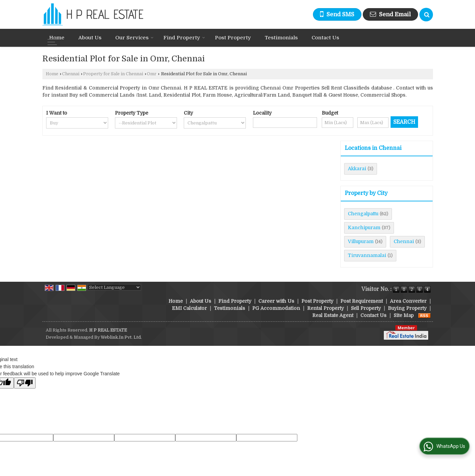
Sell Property (366, 308)
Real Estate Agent (333, 315)
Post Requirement (362, 301)
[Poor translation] (25, 383)
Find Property (184, 38)
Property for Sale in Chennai (113, 74)
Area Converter (408, 301)
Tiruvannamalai (367, 255)
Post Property (233, 38)
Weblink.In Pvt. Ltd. (121, 337)
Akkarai (357, 168)
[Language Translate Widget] (114, 287)
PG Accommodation (276, 308)
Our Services (134, 38)
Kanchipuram (364, 227)
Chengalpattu (363, 214)
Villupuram (361, 241)
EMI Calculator (189, 308)
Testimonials (281, 38)
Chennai (71, 74)
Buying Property (407, 308)
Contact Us (325, 38)
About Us (90, 38)
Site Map (404, 315)
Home (57, 38)
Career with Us (276, 301)
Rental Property (325, 308)
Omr (152, 74)
